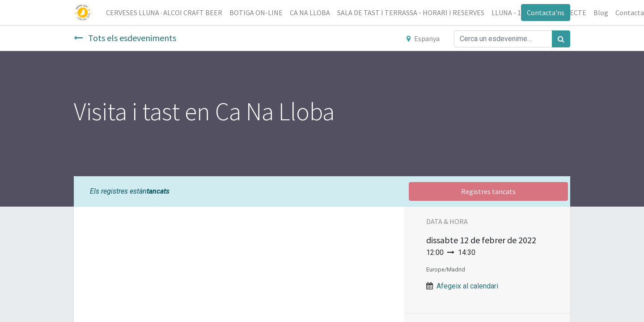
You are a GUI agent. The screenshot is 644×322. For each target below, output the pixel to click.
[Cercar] (561, 39)
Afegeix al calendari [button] (467, 286)
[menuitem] (164, 13)
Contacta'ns (546, 13)
